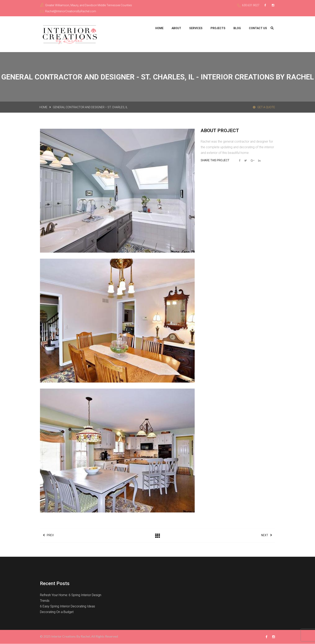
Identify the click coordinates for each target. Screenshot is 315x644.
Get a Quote (264, 108)
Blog (237, 28)
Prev (48, 536)
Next (267, 536)
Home (159, 28)
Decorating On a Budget (57, 612)
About (176, 28)
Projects (218, 28)
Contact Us (258, 28)
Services (196, 28)
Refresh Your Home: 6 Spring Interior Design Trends (71, 598)
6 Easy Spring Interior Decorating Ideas (67, 606)
